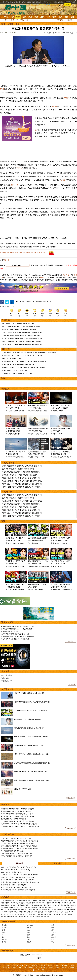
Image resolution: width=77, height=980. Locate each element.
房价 (37, 910)
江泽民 (36, 905)
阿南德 (10, 566)
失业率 (33, 543)
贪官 (59, 905)
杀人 (40, 457)
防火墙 (64, 910)
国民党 (60, 457)
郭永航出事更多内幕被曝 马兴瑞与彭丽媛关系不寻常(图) (22, 338)
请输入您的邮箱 (26, 955)
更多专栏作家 (71, 946)
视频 (72, 17)
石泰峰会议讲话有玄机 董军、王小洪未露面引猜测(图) (19, 846)
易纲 (2, 89)
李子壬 (4, 942)
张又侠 (48, 901)
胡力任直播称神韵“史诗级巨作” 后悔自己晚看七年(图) (32, 780)
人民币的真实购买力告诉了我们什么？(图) (15, 634)
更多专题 (72, 684)
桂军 (45, 914)
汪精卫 (55, 457)
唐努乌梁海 (25, 912)
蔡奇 (19, 411)
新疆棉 (3, 903)
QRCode (18, 302)
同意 (68, 5)
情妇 (62, 905)
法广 (15, 907)
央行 (37, 907)
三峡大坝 (71, 901)
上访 (2, 912)
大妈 (34, 910)
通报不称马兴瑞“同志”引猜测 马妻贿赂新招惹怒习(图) (21, 326)
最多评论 (20, 863)
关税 (11, 905)
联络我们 (14, 965)
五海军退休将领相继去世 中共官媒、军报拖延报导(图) (21, 335)
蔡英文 (23, 910)
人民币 (57, 907)
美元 (46, 907)
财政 (5, 910)
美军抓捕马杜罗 (7, 681)
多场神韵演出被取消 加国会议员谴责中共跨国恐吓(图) (32, 763)
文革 (45, 916)
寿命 (42, 916)
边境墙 (14, 905)
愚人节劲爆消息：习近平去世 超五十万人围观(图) (18, 880)
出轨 (61, 434)
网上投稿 (6, 965)
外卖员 (55, 411)
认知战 (62, 590)
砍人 (43, 457)
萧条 (37, 543)
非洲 (35, 590)
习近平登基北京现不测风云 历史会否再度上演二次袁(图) (22, 355)
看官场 (10, 24)
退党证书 (71, 967)
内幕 (17, 20)
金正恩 (69, 903)
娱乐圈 (57, 566)
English (49, 965)
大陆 (12, 17)
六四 (52, 901)
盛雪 (28, 935)
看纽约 (51, 967)
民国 (42, 914)
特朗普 (21, 901)
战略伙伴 (21, 590)
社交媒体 (20, 907)
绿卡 (24, 914)
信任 (57, 434)
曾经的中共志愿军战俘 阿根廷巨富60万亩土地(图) (18, 636)
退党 (53, 903)
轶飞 (3, 930)
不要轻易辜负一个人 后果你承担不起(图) (28, 719)
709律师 (72, 910)
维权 (68, 910)
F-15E (13, 457)
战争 (13, 434)
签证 (15, 914)
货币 (54, 907)
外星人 (38, 916)
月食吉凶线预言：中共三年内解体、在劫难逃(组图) (18, 890)
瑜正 (28, 940)
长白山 (31, 912)
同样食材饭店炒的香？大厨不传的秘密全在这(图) (17, 809)
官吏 (22, 20)
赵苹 (53, 935)
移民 (73, 912)
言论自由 (57, 912)
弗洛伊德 (57, 903)
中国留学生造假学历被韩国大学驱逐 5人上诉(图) (17, 814)
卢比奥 (25, 901)
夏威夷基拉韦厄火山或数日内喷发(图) (14, 819)
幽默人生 (17, 916)
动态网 (37, 970)
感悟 (25, 916)
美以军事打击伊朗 (7, 675)
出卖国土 (56, 901)
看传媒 (57, 967)
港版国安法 (26, 903)
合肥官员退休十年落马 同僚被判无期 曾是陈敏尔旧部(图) (22, 344)
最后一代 (11, 543)
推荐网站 (6, 967)
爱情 (54, 434)
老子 (32, 434)
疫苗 (14, 903)
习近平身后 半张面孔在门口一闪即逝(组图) (15, 639)
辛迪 (53, 942)
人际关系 (36, 434)
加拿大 (30, 907)
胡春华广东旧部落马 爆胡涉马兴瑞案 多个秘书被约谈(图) (22, 332)
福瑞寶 (64, 967)
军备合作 (40, 590)
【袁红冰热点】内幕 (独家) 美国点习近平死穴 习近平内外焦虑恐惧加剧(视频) (29, 352)
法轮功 (6, 912)
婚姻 (23, 543)
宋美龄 (61, 914)
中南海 (11, 20)
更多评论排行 (71, 892)
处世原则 (48, 434)
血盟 (16, 590)
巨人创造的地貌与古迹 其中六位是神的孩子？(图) (18, 626)
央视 (67, 912)
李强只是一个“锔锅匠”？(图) (12, 358)
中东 (54, 543)
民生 (27, 914)
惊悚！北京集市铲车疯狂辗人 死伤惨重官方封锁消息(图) (20, 882)
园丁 (3, 935)
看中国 (17, 9)
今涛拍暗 (30, 925)
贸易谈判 (26, 905)
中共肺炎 (3, 901)
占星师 (32, 411)
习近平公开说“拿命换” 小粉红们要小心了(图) (16, 887)
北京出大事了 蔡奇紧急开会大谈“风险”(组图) (16, 838)
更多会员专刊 (71, 641)
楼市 (2, 910)
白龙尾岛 (36, 912)
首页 (6, 17)
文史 (54, 17)
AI (53, 566)
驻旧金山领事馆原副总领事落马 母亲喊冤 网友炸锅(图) (21, 341)
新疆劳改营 (51, 912)
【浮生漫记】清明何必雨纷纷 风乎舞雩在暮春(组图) (32, 754)
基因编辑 (59, 910)
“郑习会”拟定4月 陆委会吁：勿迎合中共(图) (16, 870)
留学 (5, 914)
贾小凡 (4, 928)
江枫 (53, 940)
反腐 (71, 905)
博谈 (36, 17)
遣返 (12, 914)
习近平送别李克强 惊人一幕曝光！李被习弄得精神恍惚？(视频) (24, 361)
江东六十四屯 (18, 912)
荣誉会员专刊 (7, 622)
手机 (28, 916)
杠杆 (43, 907)
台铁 (66, 901)
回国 (18, 914)
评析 (27, 20)
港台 (30, 17)
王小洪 (15, 411)
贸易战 (39, 901)
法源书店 (31, 967)
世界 (48, 17)
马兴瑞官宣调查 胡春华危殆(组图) (12, 851)
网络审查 (11, 912)
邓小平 (66, 914)
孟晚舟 (7, 905)
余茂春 (67, 590)
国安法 (7, 903)
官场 (18, 17)
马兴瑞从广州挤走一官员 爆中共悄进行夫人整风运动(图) (20, 826)
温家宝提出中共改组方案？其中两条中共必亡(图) (17, 877)
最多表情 (57, 863)
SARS (45, 912)
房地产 (71, 907)
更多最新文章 (71, 829)
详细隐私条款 (46, 5)
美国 (24, 17)
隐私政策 (42, 965)
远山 (28, 930)
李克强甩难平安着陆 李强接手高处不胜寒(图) (18, 364)
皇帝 (5, 916)
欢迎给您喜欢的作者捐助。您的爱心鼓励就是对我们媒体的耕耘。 (23, 253)
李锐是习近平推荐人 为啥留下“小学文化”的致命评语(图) (20, 848)
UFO (62, 903)
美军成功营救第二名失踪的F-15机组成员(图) (29, 728)
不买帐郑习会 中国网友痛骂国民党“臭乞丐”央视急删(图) (20, 875)
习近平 (54, 106)
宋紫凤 (4, 925)
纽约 (42, 17)
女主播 (63, 912)
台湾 (19, 910)
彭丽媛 (22, 411)
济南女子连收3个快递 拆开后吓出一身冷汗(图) (17, 856)
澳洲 (39, 914)
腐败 (68, 905)
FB (24, 907)
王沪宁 (31, 905)
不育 (19, 543)
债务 (40, 907)
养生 (48, 916)
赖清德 (3, 905)
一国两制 (11, 907)
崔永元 (40, 905)
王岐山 (73, 903)
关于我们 (26, 965)
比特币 (50, 907)
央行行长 (15, 185)
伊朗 (36, 411)
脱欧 (34, 907)
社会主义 (11, 590)
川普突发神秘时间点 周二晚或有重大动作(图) (29, 693)
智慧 (22, 916)
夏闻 (53, 930)
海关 (9, 914)
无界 (43, 970)
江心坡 (41, 912)
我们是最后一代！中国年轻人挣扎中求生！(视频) (17, 816)
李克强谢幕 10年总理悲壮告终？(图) (15, 370)
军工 (71, 590)
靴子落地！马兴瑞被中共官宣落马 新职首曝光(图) (19, 329)
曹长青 (29, 942)
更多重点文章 (71, 798)
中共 (65, 903)
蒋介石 (57, 914)
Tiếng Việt (64, 965)
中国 (66, 98)
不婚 (16, 543)
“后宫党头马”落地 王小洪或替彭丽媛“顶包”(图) (18, 323)
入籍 (21, 914)
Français (56, 965)
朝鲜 (58, 543)
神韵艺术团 (23, 967)
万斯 (18, 905)
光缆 (32, 590)
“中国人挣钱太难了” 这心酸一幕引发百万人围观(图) (31, 737)
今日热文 (5, 389)
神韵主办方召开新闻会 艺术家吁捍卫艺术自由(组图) (18, 867)
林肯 (19, 434)
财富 (8, 910)
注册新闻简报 (7, 951)
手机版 (46, 33)
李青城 (54, 937)
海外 (31, 914)
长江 (11, 903)
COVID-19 (34, 901)
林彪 (69, 914)
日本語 (72, 965)
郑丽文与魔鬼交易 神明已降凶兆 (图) (13, 872)
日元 (64, 907)
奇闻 (66, 17)
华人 (70, 912)
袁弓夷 (21, 903)
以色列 (15, 566)
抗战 (48, 914)
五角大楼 (56, 590)
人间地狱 (60, 411)
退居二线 (48, 302)
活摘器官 (62, 901)
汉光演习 (33, 903)
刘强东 (30, 910)
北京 (26, 910)
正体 (51, 33)
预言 (19, 566)
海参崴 (15, 910)
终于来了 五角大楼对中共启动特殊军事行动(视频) (18, 843)
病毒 (29, 901)
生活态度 (42, 434)
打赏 (55, 33)
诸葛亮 (9, 916)
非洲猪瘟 (44, 910)
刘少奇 (73, 914)
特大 (67, 33)
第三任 (65, 543)
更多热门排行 (71, 858)
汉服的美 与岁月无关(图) (9, 631)
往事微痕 (38, 903)
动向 (6, 20)
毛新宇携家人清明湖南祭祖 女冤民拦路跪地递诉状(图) (32, 702)
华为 (65, 905)
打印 (63, 33)
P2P (52, 910)
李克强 (19, 168)
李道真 (29, 928)
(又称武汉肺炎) (11, 901)
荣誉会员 (66, 275)
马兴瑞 (10, 411)
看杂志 (38, 967)
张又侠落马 (5, 678)
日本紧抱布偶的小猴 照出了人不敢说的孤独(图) (17, 629)
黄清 (28, 932)
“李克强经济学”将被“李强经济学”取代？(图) (17, 373)
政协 (43, 302)
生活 (60, 17)
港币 (67, 907)
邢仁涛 (4, 940)
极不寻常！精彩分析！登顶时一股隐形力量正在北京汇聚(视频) (24, 367)
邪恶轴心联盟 (42, 411)
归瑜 (53, 928)
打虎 (74, 905)
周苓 (3, 932)
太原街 (36, 457)
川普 (63, 180)
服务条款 (34, 965)
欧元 (61, 907)
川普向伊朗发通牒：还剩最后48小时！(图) (28, 745)
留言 (59, 33)
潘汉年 (69, 457)
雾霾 (55, 910)
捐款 (20, 965)
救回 (23, 457)
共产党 (64, 457)
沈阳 (32, 457)
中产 (11, 910)
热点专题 (5, 671)
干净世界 (14, 967)
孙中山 (52, 914)
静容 (28, 937)
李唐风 (54, 932)
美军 (9, 457)
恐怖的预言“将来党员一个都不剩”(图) (13, 885)
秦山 (3, 937)
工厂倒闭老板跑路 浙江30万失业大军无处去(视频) (31, 711)
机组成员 (18, 457)
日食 (61, 543)
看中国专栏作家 (8, 921)
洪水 (17, 903)
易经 (13, 916)
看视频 (45, 967)
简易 (53, 925)
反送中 (55, 905)
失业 (61, 566)
